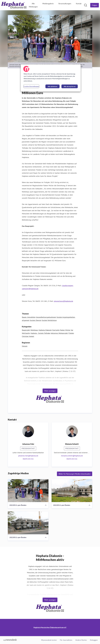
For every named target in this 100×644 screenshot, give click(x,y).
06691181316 (28, 459)
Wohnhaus (34, 330)
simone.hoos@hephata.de (63, 301)
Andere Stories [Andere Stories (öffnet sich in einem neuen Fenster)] (81, 640)
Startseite (56, 330)
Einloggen (94, 640)
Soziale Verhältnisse (49, 320)
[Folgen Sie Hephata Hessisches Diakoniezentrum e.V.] (95, 5)
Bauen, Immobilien (29, 317)
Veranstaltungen (65, 4)
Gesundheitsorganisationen (46, 317)
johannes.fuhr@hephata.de (28, 456)
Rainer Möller (65, 330)
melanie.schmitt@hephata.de (72, 456)
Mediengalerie (48, 4)
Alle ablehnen (52, 86)
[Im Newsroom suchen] (86, 5)
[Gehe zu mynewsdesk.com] (10, 640)
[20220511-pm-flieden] (28, 491)
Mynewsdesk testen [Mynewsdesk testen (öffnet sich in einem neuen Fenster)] (49, 640)
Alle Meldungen (33, 5)
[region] (51, 78)
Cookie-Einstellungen (31, 86)
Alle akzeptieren (70, 86)
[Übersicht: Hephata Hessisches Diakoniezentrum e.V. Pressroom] (14, 5)
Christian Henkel (28, 336)
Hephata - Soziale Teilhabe (40, 333)
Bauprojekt (26, 330)
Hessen (25, 346)
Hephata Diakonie (45, 330)
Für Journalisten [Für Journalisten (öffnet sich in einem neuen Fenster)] (66, 640)
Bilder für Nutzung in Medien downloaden (75, 474)
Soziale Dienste (36, 320)
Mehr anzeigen (50, 391)
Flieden (71, 333)
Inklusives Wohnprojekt (59, 333)
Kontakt (79, 4)
